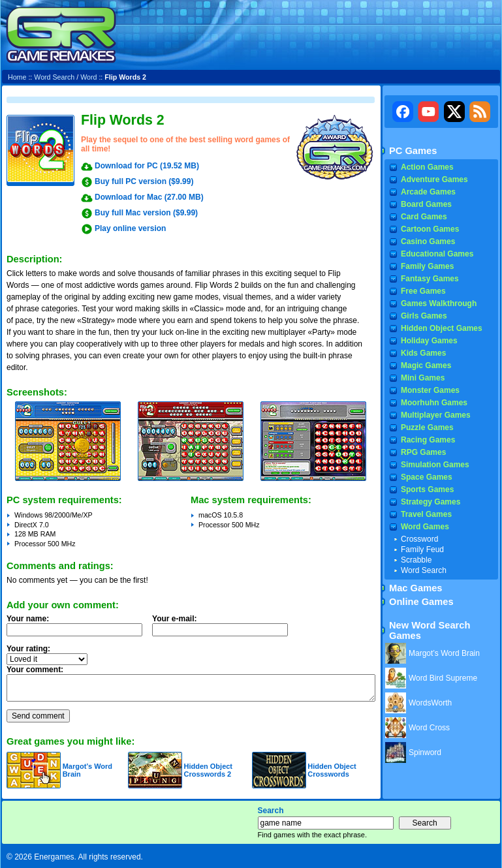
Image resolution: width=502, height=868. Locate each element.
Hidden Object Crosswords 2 (208, 770)
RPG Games (423, 452)
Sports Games (427, 489)
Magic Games (426, 365)
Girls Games (424, 316)
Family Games (427, 266)
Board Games (426, 204)
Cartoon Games (430, 229)
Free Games (423, 291)
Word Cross (429, 728)
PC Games (413, 151)
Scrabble (416, 560)
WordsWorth (430, 703)
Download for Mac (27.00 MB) (149, 197)
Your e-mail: (224, 629)
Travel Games (426, 514)
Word (88, 77)
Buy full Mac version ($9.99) (146, 213)
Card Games (424, 217)
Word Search (54, 77)
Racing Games (428, 440)
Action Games (427, 167)
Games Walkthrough (439, 303)
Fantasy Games (430, 279)
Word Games (425, 527)
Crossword (419, 539)
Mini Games (423, 378)
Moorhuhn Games (434, 403)
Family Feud (422, 550)
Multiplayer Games (436, 415)
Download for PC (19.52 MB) (147, 166)
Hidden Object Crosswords (332, 770)
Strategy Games (431, 502)
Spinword (425, 752)
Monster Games (430, 390)
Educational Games (437, 254)
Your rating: (28, 649)
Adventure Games (434, 179)
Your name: (28, 619)
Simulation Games (435, 465)
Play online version (130, 228)
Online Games (421, 602)
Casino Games (428, 241)
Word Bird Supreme (443, 678)
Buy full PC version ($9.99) (144, 181)
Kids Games (423, 353)
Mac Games (416, 588)
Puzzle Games (427, 427)
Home (17, 77)
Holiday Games (429, 341)
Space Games (427, 477)
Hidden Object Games (442, 328)
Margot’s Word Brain (444, 653)
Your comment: (35, 670)
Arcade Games (428, 192)
